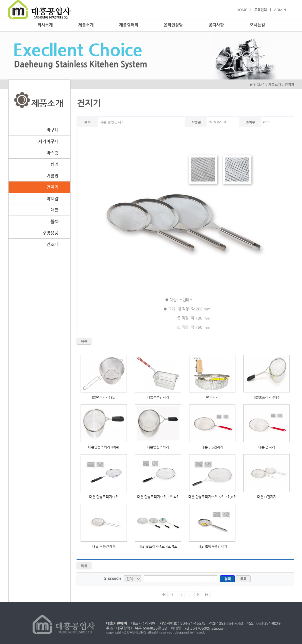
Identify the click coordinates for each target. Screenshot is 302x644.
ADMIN (280, 10)
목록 (84, 341)
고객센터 (261, 10)
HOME (242, 10)
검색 (228, 579)
